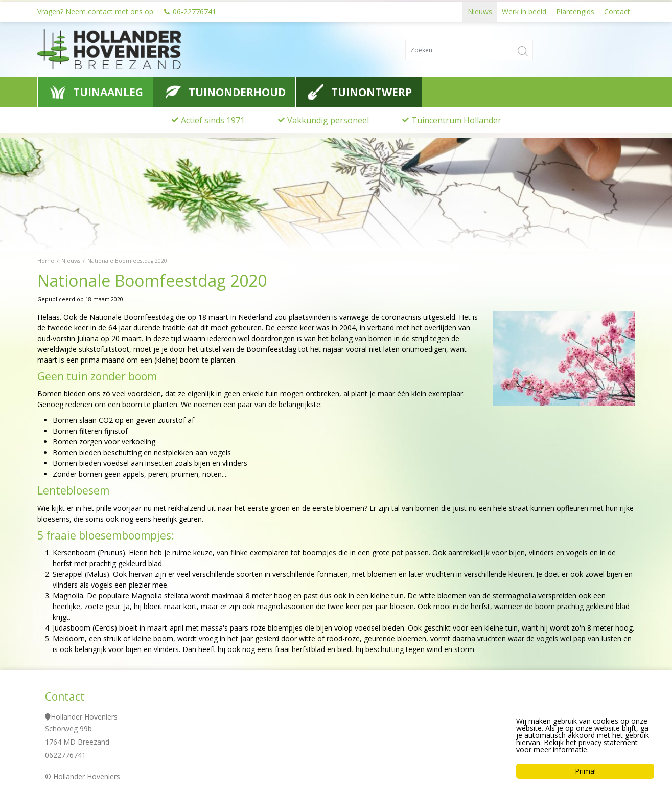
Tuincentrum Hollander (456, 120)
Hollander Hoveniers (84, 717)
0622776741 (65, 755)
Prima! (586, 773)
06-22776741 (194, 10)
